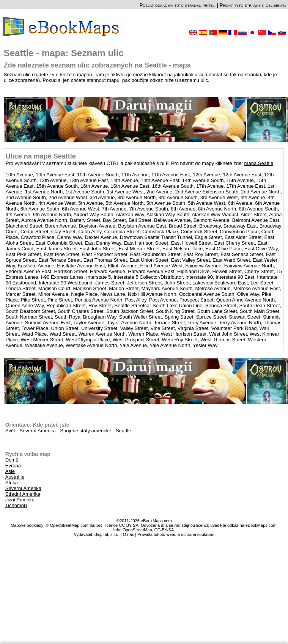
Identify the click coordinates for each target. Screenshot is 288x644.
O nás (128, 534)
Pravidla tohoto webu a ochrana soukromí (176, 534)
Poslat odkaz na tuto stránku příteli (178, 5)
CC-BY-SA (164, 530)
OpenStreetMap (137, 530)
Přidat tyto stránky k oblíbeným (253, 5)
